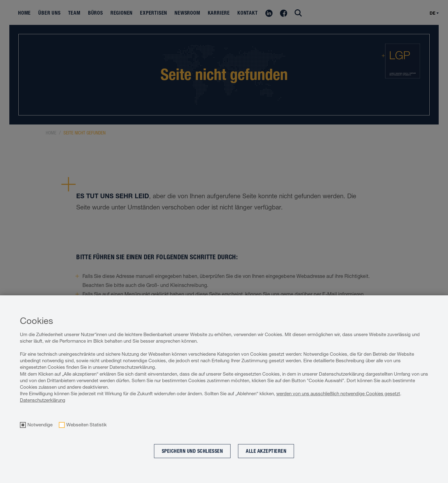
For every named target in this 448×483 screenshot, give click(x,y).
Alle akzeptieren (266, 451)
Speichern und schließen (192, 451)
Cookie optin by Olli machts (422, 480)
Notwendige (40, 425)
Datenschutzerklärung (43, 400)
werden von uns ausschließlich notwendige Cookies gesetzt (338, 394)
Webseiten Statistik (86, 425)
